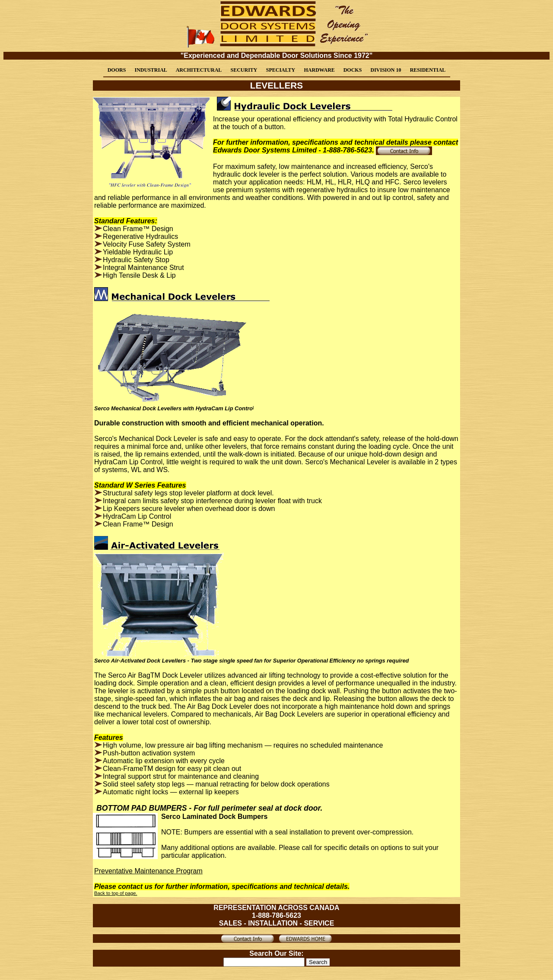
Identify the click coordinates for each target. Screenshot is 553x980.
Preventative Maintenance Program (148, 871)
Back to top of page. (116, 893)
